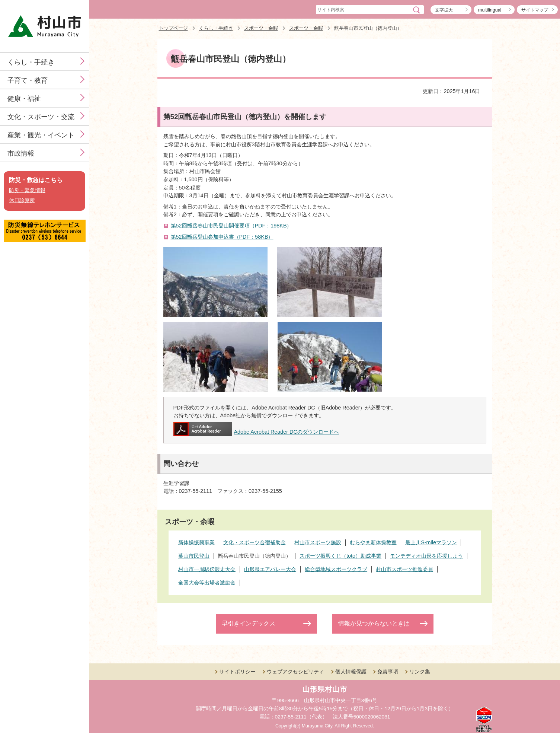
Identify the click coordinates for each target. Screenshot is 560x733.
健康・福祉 (24, 99)
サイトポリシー (237, 672)
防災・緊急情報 (27, 190)
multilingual (490, 10)
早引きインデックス (249, 623)
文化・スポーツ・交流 (41, 117)
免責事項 (388, 672)
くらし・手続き (31, 62)
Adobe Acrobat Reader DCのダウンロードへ (256, 432)
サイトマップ (535, 10)
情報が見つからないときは (374, 623)
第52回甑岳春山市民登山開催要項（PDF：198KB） (231, 226)
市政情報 (21, 153)
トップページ (173, 28)
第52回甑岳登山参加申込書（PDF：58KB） (222, 237)
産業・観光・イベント (41, 135)
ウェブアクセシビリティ (295, 672)
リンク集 (420, 672)
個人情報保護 (351, 672)
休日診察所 (22, 200)
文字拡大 (444, 10)
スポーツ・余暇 (261, 28)
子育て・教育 (28, 80)
